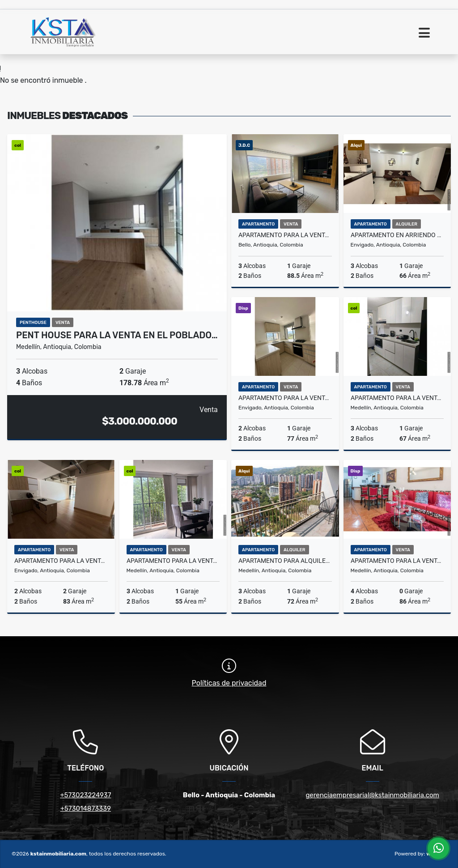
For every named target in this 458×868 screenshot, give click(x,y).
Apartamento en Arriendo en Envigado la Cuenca (397, 235)
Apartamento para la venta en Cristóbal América (397, 561)
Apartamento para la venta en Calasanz (173, 561)
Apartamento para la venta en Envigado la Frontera (61, 561)
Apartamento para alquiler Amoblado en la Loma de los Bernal (285, 561)
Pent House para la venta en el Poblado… (117, 335)
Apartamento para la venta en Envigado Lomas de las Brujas (285, 398)
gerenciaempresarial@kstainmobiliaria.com (372, 795)
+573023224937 (85, 795)
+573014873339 (86, 808)
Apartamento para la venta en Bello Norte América (285, 235)
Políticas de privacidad (229, 683)
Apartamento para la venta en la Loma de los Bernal (397, 398)
